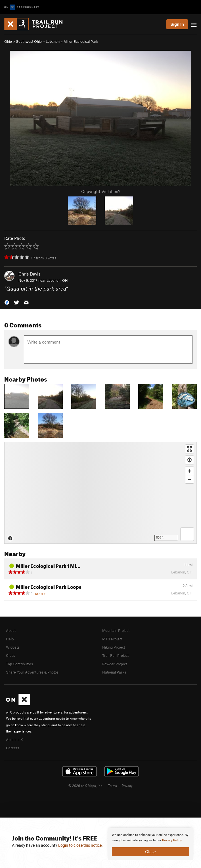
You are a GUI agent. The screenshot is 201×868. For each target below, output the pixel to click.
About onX (14, 740)
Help (10, 639)
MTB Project (112, 639)
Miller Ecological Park (81, 41)
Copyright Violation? (101, 191)
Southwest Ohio (29, 41)
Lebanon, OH (57, 280)
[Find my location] (190, 460)
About (11, 630)
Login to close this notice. (80, 845)
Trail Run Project (115, 655)
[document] (150, 844)
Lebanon (53, 41)
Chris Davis (29, 274)
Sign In (177, 24)
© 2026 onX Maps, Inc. (86, 786)
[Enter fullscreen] (190, 449)
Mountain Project (116, 630)
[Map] (101, 493)
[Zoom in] (190, 471)
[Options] (187, 534)
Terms (112, 786)
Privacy (127, 786)
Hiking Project (114, 647)
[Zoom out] (190, 479)
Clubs (11, 655)
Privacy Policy (172, 840)
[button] (7, 302)
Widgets (13, 647)
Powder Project (115, 664)
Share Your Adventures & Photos (32, 672)
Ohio (8, 41)
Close (150, 852)
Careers (12, 748)
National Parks (114, 672)
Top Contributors (19, 664)
